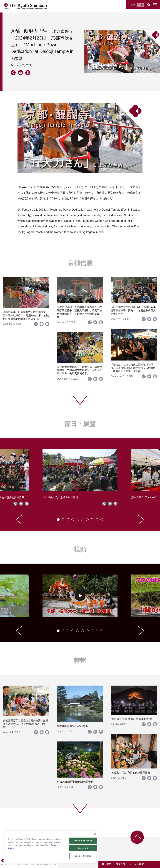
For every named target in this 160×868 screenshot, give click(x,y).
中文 (141, 5)
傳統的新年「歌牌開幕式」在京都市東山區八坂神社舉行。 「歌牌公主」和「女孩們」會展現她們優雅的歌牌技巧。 (26, 315)
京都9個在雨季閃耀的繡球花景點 (75, 782)
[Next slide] (141, 520)
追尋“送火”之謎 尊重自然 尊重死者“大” (132, 719)
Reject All (83, 848)
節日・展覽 (80, 424)
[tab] (58, 520)
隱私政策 (121, 864)
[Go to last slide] (19, 520)
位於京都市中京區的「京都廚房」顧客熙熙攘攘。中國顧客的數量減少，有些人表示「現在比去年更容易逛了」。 (79, 370)
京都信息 (80, 263)
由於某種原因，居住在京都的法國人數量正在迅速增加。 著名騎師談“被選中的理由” (26, 724)
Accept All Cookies (83, 841)
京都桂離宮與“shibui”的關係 (72, 726)
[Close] (95, 834)
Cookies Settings (83, 856)
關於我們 (107, 864)
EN (133, 5)
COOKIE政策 (137, 864)
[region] (51, 847)
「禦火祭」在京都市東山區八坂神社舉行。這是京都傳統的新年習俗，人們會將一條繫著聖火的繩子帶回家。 (133, 368)
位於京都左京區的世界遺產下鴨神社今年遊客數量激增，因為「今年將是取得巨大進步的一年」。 (133, 310)
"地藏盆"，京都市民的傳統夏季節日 (130, 773)
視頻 (80, 549)
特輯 (80, 660)
